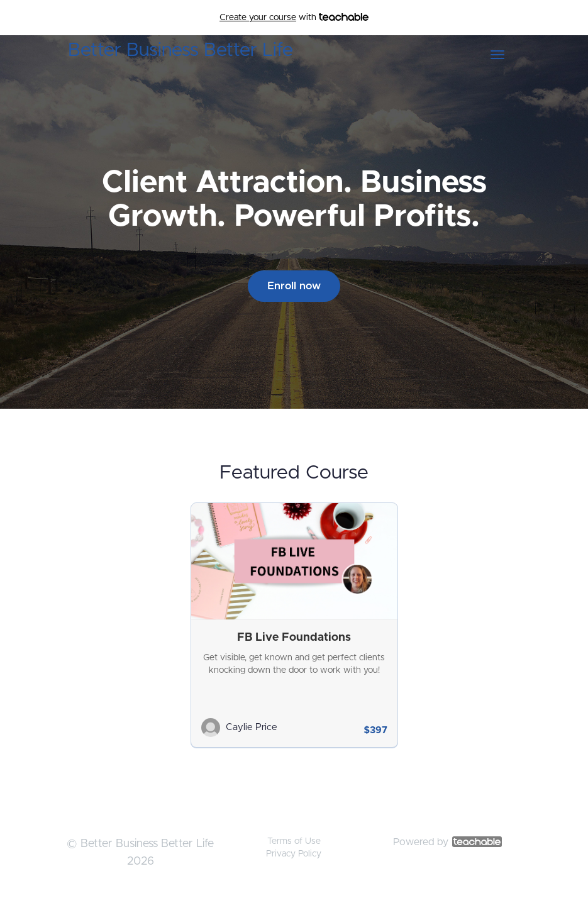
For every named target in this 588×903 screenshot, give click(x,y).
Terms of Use (294, 841)
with (294, 18)
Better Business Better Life (180, 50)
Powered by (447, 842)
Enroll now (294, 286)
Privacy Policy (294, 854)
